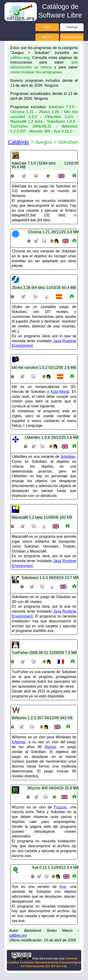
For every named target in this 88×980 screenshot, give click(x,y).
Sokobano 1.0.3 (61, 121)
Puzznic (61, 807)
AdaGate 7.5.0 (61, 107)
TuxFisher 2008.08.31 (31, 126)
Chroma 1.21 (22, 112)
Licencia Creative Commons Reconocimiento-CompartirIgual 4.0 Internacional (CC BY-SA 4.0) (44, 962)
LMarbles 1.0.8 (59, 117)
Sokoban (68, 457)
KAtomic (19, 742)
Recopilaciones (72, 37)
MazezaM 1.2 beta (27, 121)
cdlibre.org (20, 58)
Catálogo (72, 27)
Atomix (50, 747)
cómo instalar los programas (36, 72)
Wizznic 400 (40, 131)
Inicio (47, 27)
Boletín (47, 37)
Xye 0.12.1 (63, 131)
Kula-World (60, 392)
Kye (63, 887)
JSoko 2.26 (49, 112)
